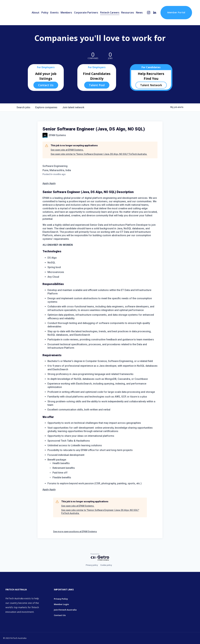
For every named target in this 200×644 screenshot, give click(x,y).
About (36, 13)
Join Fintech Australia (65, 610)
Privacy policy (92, 565)
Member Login (61, 604)
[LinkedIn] (155, 13)
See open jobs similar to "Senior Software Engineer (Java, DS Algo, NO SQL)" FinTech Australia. (99, 154)
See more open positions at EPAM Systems (75, 532)
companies (46, 107)
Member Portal (176, 13)
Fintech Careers (110, 13)
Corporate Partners (86, 13)
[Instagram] (149, 13)
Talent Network (151, 85)
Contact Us (46, 85)
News (139, 13)
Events (54, 13)
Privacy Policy (61, 599)
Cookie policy (106, 565)
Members (66, 13)
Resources (128, 13)
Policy (45, 13)
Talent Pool (97, 85)
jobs (23, 107)
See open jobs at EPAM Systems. (67, 150)
